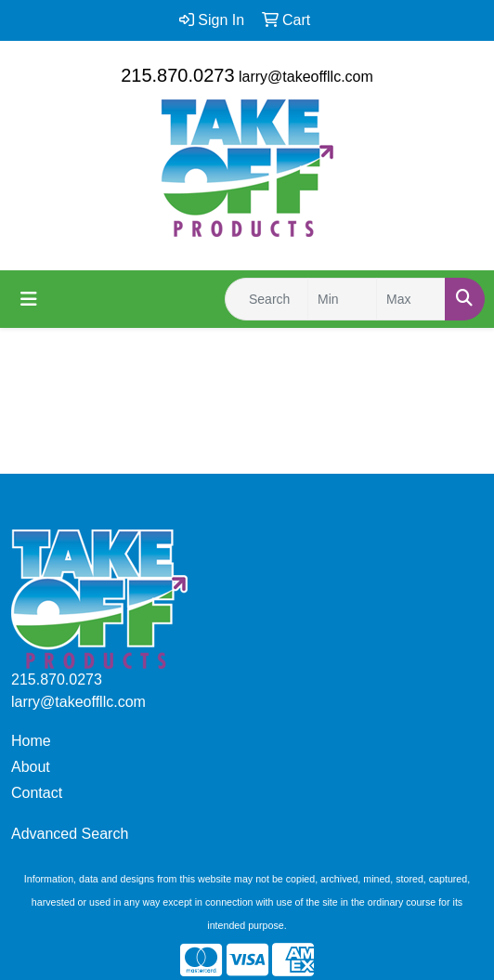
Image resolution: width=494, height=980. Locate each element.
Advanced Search (70, 834)
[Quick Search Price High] (411, 299)
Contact (37, 793)
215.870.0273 (177, 75)
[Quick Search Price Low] (342, 299)
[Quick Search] (266, 299)
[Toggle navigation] (29, 299)
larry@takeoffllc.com (306, 77)
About (31, 767)
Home (31, 741)
